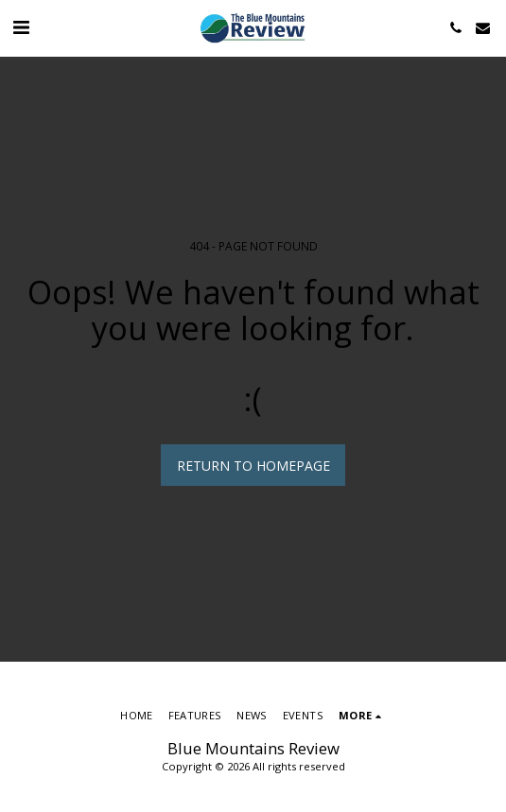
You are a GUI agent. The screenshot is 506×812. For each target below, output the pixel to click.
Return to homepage (253, 466)
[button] (21, 27)
